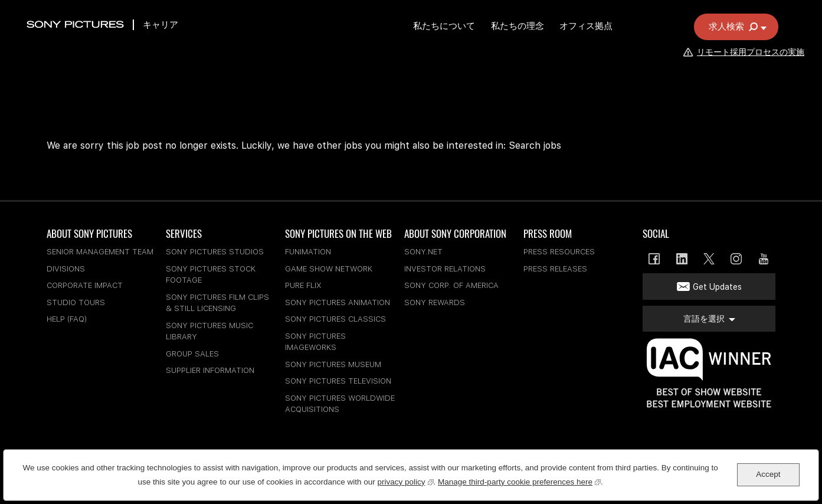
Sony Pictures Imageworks (315, 342)
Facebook (654, 259)
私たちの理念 (548, 43)
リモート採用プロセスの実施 (743, 69)
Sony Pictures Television (338, 381)
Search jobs (535, 145)
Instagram (736, 259)
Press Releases (555, 269)
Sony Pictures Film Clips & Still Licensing (217, 303)
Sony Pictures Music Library (209, 331)
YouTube (764, 259)
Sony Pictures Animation (338, 302)
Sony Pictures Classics (335, 319)
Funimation (308, 252)
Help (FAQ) (67, 319)
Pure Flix (303, 285)
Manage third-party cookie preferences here (519, 481)
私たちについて (472, 43)
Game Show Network (329, 269)
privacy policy (406, 481)
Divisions (66, 269)
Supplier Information (210, 370)
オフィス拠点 (619, 43)
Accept (768, 474)
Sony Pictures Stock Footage (211, 275)
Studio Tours (76, 302)
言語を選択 (728, 14)
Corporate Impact (85, 285)
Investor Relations (445, 269)
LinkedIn (682, 259)
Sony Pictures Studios (215, 252)
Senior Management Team (100, 252)
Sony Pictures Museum (333, 364)
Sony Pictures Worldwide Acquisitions (340, 404)
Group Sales (192, 354)
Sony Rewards (435, 302)
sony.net (423, 252)
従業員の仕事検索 (671, 14)
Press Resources (559, 252)
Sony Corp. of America (451, 285)
